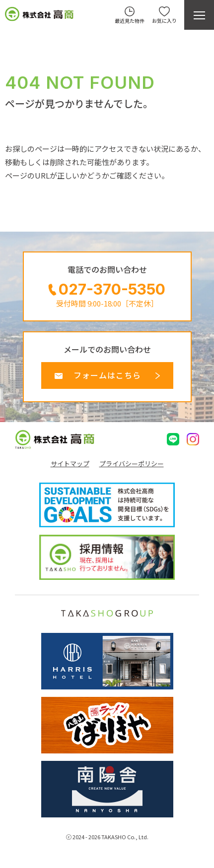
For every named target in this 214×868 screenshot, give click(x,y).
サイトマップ (70, 464)
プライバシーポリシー (132, 464)
